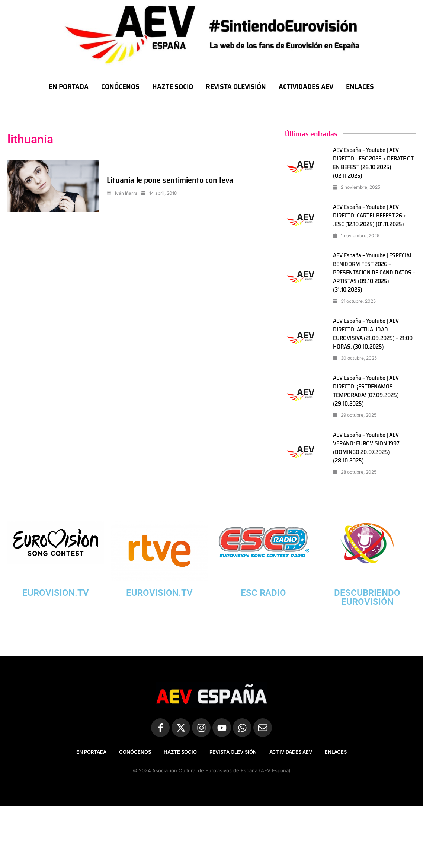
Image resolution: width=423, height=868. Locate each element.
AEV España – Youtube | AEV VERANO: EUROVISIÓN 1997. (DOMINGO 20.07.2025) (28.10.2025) (367, 448)
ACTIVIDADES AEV (306, 86)
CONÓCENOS (120, 86)
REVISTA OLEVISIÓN (236, 86)
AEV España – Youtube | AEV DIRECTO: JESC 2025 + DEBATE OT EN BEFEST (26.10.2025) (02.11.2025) (373, 163)
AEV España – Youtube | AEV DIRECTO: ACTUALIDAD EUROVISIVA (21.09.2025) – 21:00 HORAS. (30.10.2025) (373, 334)
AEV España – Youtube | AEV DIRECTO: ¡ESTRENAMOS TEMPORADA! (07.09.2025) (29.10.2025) (366, 391)
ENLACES (360, 86)
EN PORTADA (69, 86)
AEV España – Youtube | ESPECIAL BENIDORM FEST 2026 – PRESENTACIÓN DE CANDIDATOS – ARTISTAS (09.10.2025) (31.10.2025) (374, 272)
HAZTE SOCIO (173, 86)
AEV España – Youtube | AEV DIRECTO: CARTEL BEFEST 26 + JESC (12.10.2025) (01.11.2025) (370, 215)
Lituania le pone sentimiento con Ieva (170, 180)
